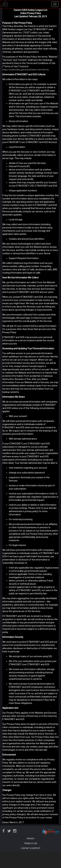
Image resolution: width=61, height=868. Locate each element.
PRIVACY (31, 839)
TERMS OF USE (30, 843)
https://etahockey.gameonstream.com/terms (26, 70)
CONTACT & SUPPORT (31, 848)
